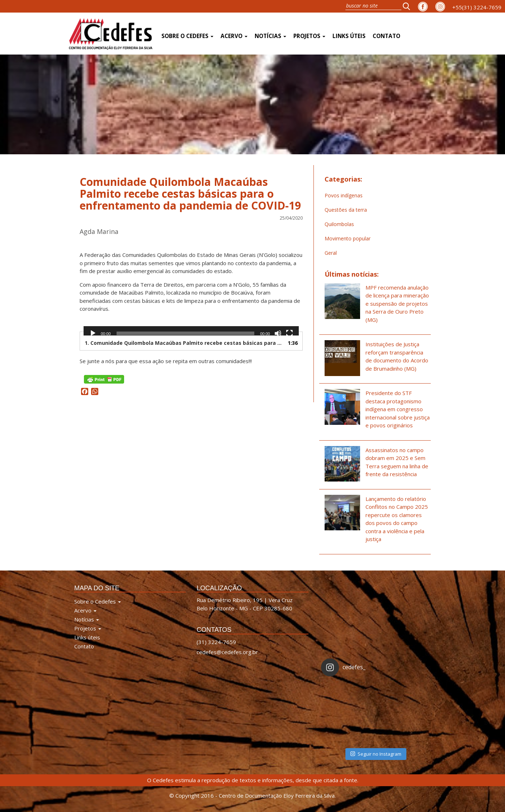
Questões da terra (346, 210)
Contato (386, 36)
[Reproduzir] (93, 333)
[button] (409, 6)
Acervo (234, 36)
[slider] (186, 333)
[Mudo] (278, 333)
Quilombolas (339, 224)
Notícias (270, 36)
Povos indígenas (344, 195)
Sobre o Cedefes (187, 36)
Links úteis (349, 36)
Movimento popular (348, 238)
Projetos (309, 36)
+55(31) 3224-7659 (477, 7)
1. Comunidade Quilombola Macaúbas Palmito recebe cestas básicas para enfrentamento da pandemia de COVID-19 (184, 343)
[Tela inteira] (289, 333)
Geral (331, 253)
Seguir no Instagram (376, 754)
